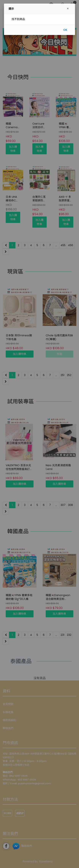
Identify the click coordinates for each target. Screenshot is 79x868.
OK (65, 30)
